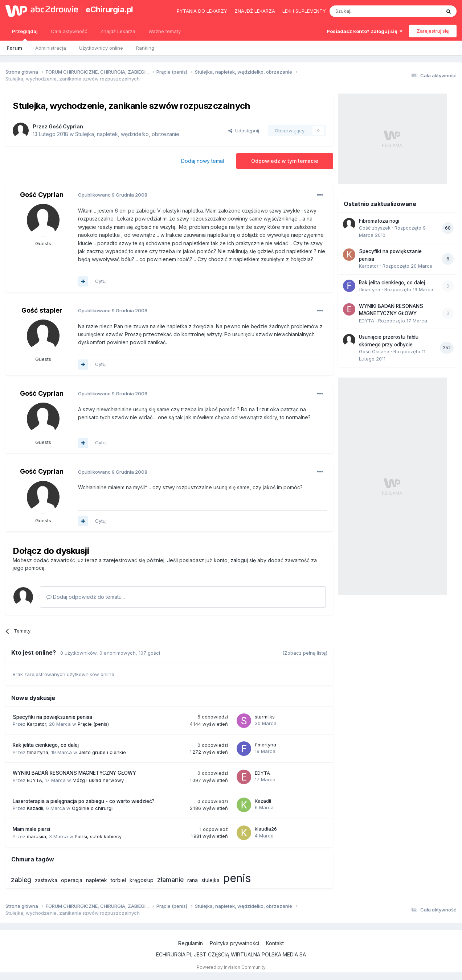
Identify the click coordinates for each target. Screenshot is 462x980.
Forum (14, 48)
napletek (97, 880)
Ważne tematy (165, 31)
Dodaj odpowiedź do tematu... (86, 597)
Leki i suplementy (304, 11)
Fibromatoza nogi (379, 221)
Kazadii (35, 808)
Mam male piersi (31, 829)
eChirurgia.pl (109, 9)
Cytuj (101, 281)
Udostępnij (244, 131)
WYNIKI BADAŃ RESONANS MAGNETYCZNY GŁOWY (74, 773)
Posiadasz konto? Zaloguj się (365, 31)
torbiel (118, 880)
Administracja (51, 48)
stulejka (210, 880)
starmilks (265, 717)
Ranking (145, 48)
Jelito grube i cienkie (102, 752)
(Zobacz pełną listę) (305, 653)
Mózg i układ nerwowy (98, 780)
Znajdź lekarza (255, 11)
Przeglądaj (25, 34)
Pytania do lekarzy (202, 11)
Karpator (36, 724)
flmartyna (38, 752)
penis (237, 878)
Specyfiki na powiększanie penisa (52, 717)
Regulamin (191, 943)
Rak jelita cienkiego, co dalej (46, 745)
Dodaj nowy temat (203, 161)
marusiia (36, 836)
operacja (72, 880)
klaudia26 (266, 829)
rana (193, 880)
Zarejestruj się (433, 31)
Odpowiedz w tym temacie (285, 161)
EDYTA (34, 780)
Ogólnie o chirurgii (93, 808)
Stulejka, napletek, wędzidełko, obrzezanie (127, 134)
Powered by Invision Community (231, 967)
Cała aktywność (69, 31)
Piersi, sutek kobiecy (98, 836)
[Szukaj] (367, 11)
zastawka (46, 880)
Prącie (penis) (93, 724)
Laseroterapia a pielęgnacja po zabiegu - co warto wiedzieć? (84, 801)
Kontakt (275, 943)
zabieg (21, 880)
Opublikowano (113, 195)
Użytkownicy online (101, 48)
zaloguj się (243, 560)
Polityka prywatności (234, 943)
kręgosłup (142, 880)
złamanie (170, 880)
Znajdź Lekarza (118, 31)
